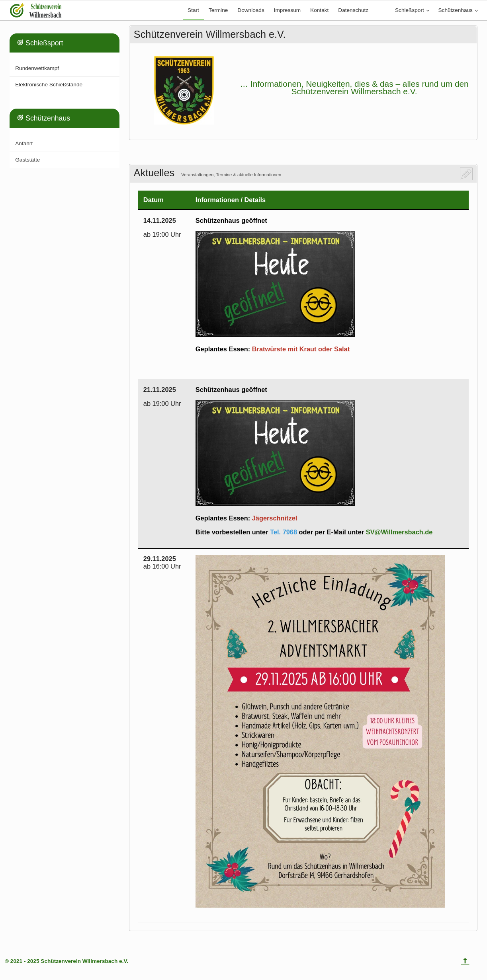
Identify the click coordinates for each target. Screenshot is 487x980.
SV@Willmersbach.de (399, 532)
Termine (218, 10)
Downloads (251, 10)
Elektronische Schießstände (49, 85)
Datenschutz (353, 10)
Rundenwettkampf (37, 68)
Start (193, 10)
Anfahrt (24, 143)
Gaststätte (27, 160)
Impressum (287, 10)
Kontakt (319, 10)
